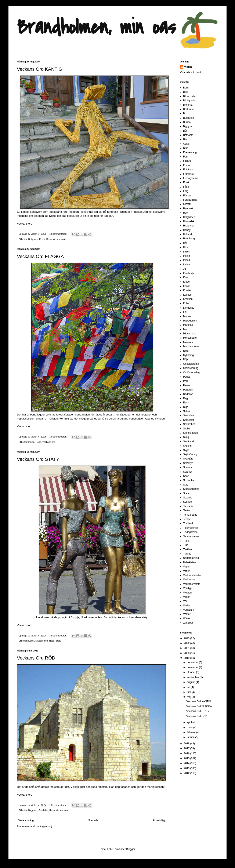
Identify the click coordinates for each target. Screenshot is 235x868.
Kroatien (188, 299)
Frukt (186, 182)
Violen (34, 234)
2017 (187, 748)
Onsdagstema (191, 364)
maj (189, 697)
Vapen (187, 567)
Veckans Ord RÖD (36, 658)
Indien (31, 442)
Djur (185, 148)
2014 (187, 763)
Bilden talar (189, 96)
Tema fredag (190, 515)
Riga (186, 407)
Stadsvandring (191, 489)
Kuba (186, 303)
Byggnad (33, 810)
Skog (186, 437)
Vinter (186, 597)
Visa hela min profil (191, 72)
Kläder (187, 282)
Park (186, 381)
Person (187, 385)
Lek (185, 312)
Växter (187, 614)
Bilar (186, 92)
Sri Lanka (189, 480)
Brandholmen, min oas (96, 27)
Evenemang (190, 152)
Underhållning (191, 558)
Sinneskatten (190, 433)
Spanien (188, 472)
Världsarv (189, 610)
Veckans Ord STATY (38, 459)
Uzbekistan (189, 562)
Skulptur (188, 446)
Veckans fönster (192, 575)
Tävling (187, 554)
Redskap (188, 394)
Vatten (187, 571)
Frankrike (43, 810)
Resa (49, 239)
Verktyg (187, 588)
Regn (186, 398)
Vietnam (188, 593)
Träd (186, 545)
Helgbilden (189, 217)
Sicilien (187, 429)
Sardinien (189, 415)
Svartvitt (188, 498)
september (193, 677)
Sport (186, 476)
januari (191, 737)
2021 (187, 648)
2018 (187, 744)
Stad (186, 485)
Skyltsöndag (190, 454)
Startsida (93, 820)
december (193, 662)
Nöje (186, 359)
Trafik (186, 541)
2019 (187, 658)
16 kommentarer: (58, 805)
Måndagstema (191, 346)
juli (189, 687)
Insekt (187, 256)
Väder (187, 606)
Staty (58, 641)
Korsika (187, 290)
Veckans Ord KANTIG (40, 69)
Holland (187, 234)
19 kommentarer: (58, 437)
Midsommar (190, 334)
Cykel (186, 144)
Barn (186, 88)
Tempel (187, 519)
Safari (186, 411)
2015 (187, 758)
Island (187, 260)
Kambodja (189, 273)
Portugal (188, 390)
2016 (187, 753)
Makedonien (42, 641)
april (190, 722)
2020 (187, 653)
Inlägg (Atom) (44, 827)
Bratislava (189, 109)
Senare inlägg (26, 820)
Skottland (188, 442)
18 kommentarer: (58, 234)
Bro (185, 113)
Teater (187, 511)
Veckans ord (25, 224)
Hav (185, 213)
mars (190, 727)
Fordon (187, 165)
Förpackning (190, 200)
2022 (187, 643)
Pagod (187, 377)
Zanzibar (188, 623)
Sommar (188, 467)
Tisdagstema (190, 532)
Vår (185, 601)
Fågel (186, 187)
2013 (187, 768)
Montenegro (190, 338)
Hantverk (188, 208)
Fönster (187, 196)
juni (189, 692)
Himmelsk (189, 221)
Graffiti (187, 204)
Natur (186, 351)
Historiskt (188, 226)
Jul (185, 269)
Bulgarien (33, 239)
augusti (191, 682)
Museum (188, 342)
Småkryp (188, 463)
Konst (42, 239)
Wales (187, 618)
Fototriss (188, 170)
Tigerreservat (191, 528)
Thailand (188, 523)
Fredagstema (191, 178)
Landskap (189, 308)
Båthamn (188, 135)
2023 (187, 638)
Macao (187, 316)
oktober (191, 672)
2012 (187, 773)
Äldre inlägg (160, 820)
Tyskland (188, 549)
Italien (187, 265)
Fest (186, 157)
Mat (185, 329)
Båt (185, 131)
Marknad (188, 325)
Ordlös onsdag (191, 373)
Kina (186, 277)
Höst (186, 247)
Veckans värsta (192, 584)
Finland (187, 161)
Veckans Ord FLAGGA (40, 256)
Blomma (188, 105)
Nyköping (188, 355)
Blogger (131, 849)
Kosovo (187, 295)
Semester (189, 420)
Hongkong (189, 239)
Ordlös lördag (191, 368)
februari (192, 732)
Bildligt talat (190, 101)
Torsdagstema (191, 536)
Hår (185, 243)
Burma (187, 122)
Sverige (187, 502)
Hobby (187, 230)
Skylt (186, 450)
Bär (185, 139)
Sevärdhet (189, 424)
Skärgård (188, 459)
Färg (186, 191)
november (193, 667)
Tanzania (188, 506)
